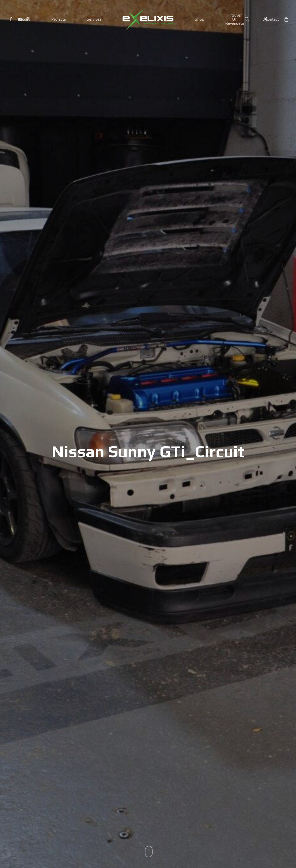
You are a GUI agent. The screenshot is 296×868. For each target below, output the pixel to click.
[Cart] (286, 19)
